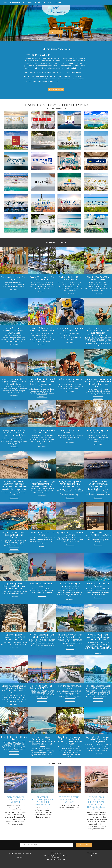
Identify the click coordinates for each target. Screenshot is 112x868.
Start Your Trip (56, 32)
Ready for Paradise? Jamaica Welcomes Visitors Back (43, 801)
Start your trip (84, 845)
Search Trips (40, 2)
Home (5, 2)
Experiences (15, 2)
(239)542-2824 (57, 858)
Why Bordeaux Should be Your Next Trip (16, 800)
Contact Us (58, 2)
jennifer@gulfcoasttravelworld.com (57, 856)
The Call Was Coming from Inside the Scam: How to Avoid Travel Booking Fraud (96, 803)
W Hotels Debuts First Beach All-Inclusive (69, 800)
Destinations (27, 2)
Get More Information (56, 90)
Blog (49, 2)
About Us (20, 857)
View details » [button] (14, 289)
